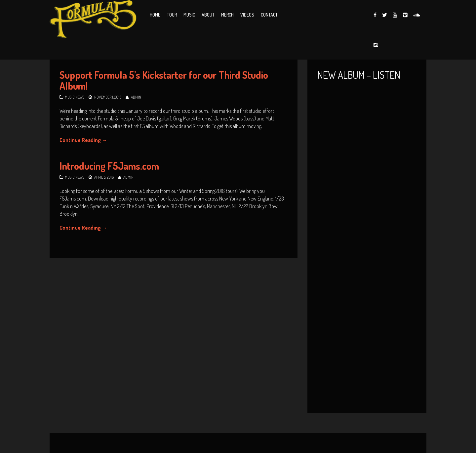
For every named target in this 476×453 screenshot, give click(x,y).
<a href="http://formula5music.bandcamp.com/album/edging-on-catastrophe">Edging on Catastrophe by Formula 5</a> (367, 323)
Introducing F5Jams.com (109, 166)
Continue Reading (83, 140)
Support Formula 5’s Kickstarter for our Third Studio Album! (164, 80)
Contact (269, 15)
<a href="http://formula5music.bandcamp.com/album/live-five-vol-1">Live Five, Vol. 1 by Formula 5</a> (367, 165)
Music (189, 15)
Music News (75, 97)
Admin (136, 97)
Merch (227, 15)
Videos (247, 15)
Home (155, 15)
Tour (172, 15)
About (208, 15)
